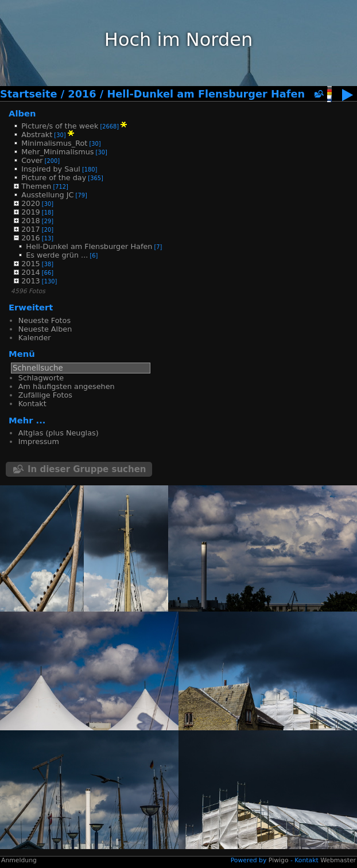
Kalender (35, 338)
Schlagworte (41, 378)
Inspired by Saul (51, 169)
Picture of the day (54, 178)
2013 (31, 281)
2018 (31, 221)
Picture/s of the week (60, 126)
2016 (82, 94)
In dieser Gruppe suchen (87, 469)
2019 (31, 212)
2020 (31, 203)
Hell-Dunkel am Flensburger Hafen (206, 94)
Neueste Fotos (44, 320)
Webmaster (338, 860)
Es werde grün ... (57, 255)
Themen (36, 186)
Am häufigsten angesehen (67, 386)
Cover (32, 160)
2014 (31, 272)
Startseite (29, 94)
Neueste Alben (45, 329)
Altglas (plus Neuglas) (59, 433)
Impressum (39, 441)
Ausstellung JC (47, 195)
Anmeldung (19, 860)
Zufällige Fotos (45, 395)
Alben (22, 113)
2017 (31, 229)
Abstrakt (37, 135)
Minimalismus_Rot (54, 143)
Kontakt (32, 404)
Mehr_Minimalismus (57, 152)
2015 (31, 264)
